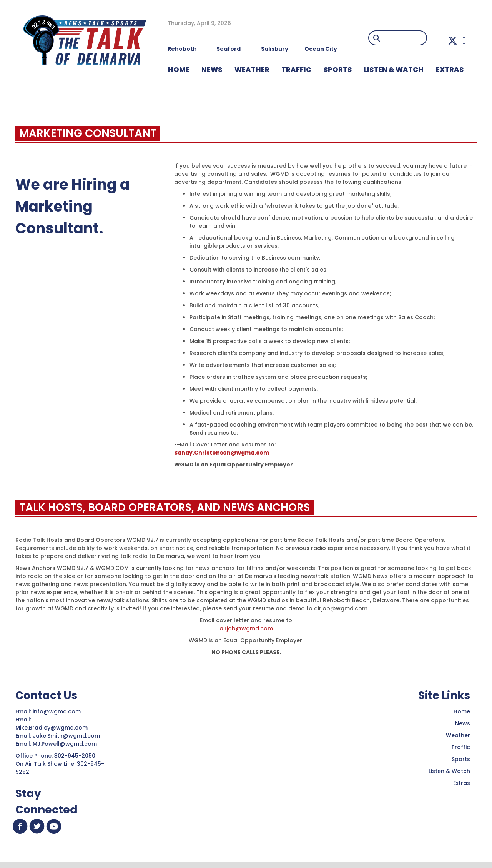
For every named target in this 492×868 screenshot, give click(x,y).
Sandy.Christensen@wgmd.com (222, 453)
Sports (338, 69)
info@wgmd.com (57, 711)
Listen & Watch (449, 771)
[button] (453, 41)
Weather (458, 735)
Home (462, 711)
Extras (462, 783)
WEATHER (252, 69)
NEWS (212, 69)
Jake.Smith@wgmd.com (67, 736)
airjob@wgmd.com (246, 628)
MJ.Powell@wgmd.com (66, 744)
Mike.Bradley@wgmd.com (52, 728)
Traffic (461, 747)
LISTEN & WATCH (394, 69)
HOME (179, 69)
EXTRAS (450, 69)
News (463, 723)
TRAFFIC (296, 69)
